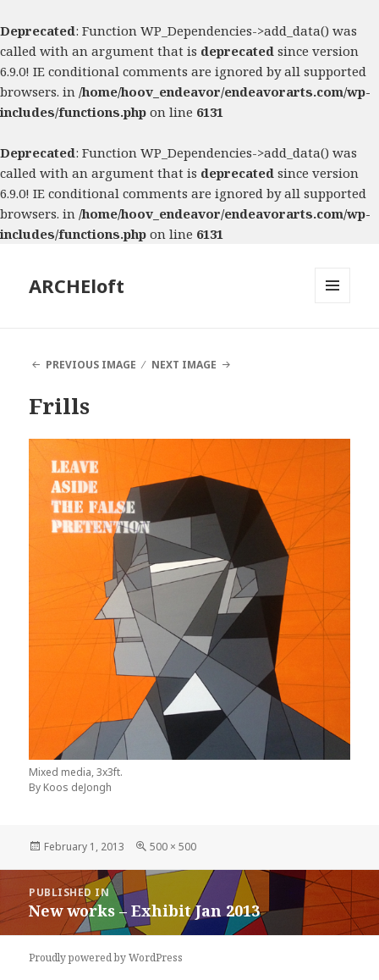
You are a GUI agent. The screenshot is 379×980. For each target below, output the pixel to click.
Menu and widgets (333, 303)
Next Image (184, 365)
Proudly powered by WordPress (106, 958)
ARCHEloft (77, 285)
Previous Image (91, 365)
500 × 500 (173, 847)
